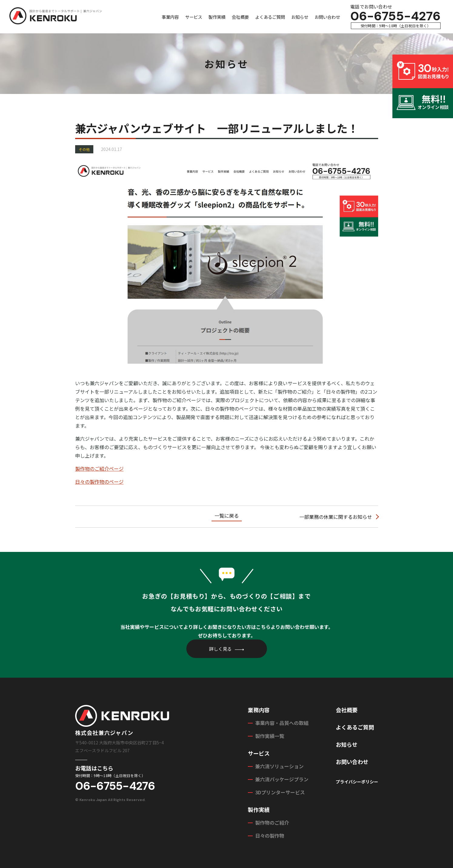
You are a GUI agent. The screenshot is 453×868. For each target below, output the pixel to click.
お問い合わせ (327, 17)
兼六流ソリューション (279, 766)
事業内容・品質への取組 (282, 723)
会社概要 (240, 17)
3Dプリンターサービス (280, 792)
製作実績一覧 (270, 736)
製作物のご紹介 (272, 823)
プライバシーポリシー (357, 782)
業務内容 (259, 710)
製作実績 (217, 17)
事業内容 (170, 17)
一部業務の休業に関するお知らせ (336, 517)
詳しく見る (220, 649)
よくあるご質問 (270, 17)
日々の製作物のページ (99, 482)
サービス (194, 17)
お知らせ (300, 17)
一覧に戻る (227, 516)
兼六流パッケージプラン (282, 779)
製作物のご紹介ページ (99, 469)
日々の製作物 (270, 836)
